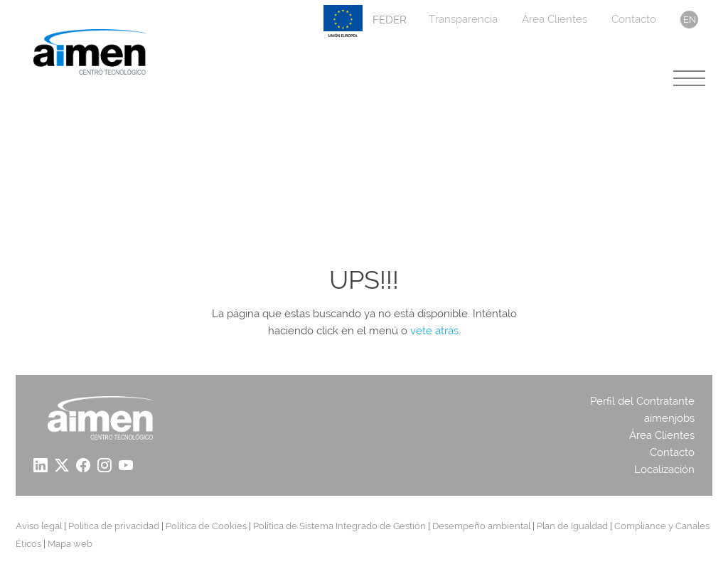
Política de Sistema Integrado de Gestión (339, 526)
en (690, 20)
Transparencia (463, 19)
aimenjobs (669, 418)
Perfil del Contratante (642, 401)
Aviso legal (39, 526)
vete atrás (434, 331)
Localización (664, 469)
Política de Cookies (206, 526)
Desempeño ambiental (481, 526)
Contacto (634, 19)
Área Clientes (555, 19)
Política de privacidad (114, 526)
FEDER (365, 21)
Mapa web (70, 544)
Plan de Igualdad (572, 526)
